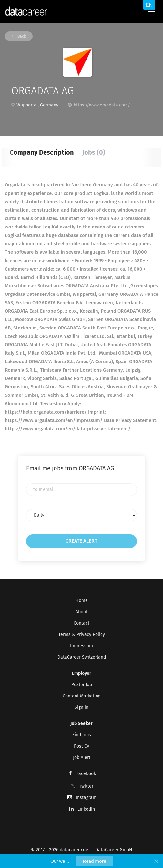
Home (82, 601)
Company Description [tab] (42, 152)
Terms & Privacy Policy (82, 634)
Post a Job (82, 685)
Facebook (86, 774)
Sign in (81, 707)
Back (21, 36)
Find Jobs (82, 735)
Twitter (86, 786)
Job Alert (82, 757)
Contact (81, 623)
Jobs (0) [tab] (94, 152)
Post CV (82, 746)
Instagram (86, 798)
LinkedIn (86, 809)
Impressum (81, 646)
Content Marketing (81, 696)
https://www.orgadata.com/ (102, 105)
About (81, 612)
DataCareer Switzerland (82, 657)
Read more (94, 861)
